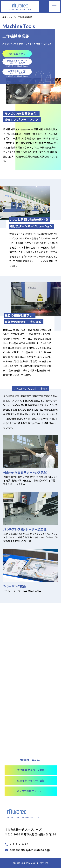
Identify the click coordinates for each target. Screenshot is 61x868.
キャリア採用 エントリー (30, 791)
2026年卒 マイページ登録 (30, 770)
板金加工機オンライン (17, 62)
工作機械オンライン (17, 72)
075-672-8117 (19, 844)
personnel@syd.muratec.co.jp (30, 850)
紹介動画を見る (17, 54)
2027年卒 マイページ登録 (30, 781)
